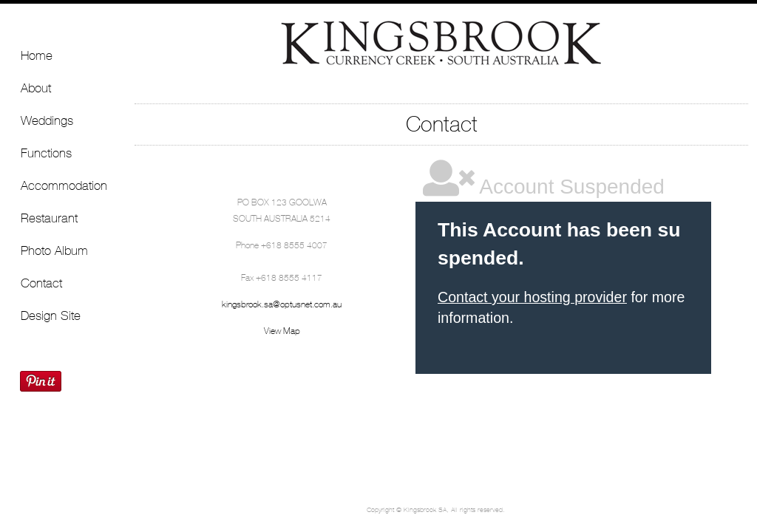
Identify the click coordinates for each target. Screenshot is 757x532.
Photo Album (54, 250)
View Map (282, 331)
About (36, 88)
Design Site (51, 316)
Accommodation (64, 185)
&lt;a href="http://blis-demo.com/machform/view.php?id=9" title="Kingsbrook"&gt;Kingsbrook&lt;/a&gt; (563, 311)
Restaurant (49, 218)
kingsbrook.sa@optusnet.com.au (282, 304)
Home (37, 55)
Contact (41, 283)
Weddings (47, 120)
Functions (46, 153)
